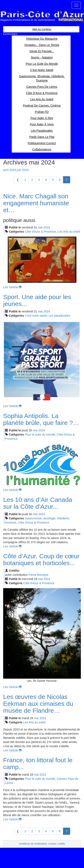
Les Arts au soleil (69, 232)
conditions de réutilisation (33, 844)
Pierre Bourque (38, 575)
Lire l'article (12, 287)
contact (52, 844)
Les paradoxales (59, 316)
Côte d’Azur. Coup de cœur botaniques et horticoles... (41, 560)
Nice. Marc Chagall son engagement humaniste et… (36, 203)
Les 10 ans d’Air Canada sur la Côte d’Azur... (38, 503)
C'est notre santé (36, 316)
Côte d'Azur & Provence (40, 232)
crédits (61, 844)
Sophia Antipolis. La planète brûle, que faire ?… (41, 419)
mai (40, 227)
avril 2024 (10, 170)
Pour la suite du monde (40, 435)
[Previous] (18, 180)
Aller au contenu (42, 29)
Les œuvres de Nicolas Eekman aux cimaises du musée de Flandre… (38, 704)
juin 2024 (23, 170)
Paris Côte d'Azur (42, 16)
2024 (47, 227)
